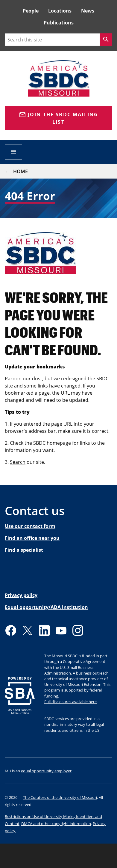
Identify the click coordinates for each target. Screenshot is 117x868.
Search (18, 462)
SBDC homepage (52, 443)
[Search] (106, 40)
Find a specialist (24, 550)
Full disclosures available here (70, 702)
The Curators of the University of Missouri (60, 797)
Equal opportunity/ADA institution (46, 607)
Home (20, 171)
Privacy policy (21, 595)
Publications (59, 23)
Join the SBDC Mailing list (59, 118)
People (31, 11)
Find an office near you (32, 538)
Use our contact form (30, 526)
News (88, 11)
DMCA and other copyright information (56, 824)
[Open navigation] (13, 152)
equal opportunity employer (46, 771)
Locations (60, 11)
